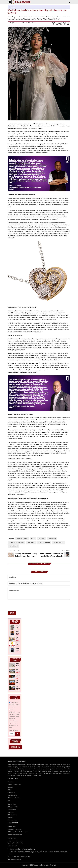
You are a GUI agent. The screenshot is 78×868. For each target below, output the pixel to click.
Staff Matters (13, 809)
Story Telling (31, 542)
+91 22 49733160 (14, 857)
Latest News (12, 804)
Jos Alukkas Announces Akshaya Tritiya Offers (18, 638)
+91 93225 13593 (26, 857)
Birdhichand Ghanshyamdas (17, 542)
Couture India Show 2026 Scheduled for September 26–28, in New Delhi (18, 676)
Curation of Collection (44, 542)
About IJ (11, 782)
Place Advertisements (15, 785)
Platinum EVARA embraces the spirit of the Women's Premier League (55, 556)
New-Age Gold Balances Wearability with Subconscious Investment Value (18, 664)
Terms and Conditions (15, 798)
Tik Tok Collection (59, 542)
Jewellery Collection (22, 539)
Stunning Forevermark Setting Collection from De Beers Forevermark (26, 556)
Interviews (12, 812)
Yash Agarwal (52, 539)
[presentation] (21, 606)
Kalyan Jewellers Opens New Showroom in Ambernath (18, 644)
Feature (11, 817)
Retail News (12, 7)
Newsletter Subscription (16, 834)
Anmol (33, 539)
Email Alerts (12, 826)
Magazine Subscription (15, 829)
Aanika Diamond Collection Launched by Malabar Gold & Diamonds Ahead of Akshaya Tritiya (18, 632)
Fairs (11, 790)
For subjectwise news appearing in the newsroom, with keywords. (15, 718)
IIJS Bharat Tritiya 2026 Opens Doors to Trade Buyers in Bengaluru (18, 687)
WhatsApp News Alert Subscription (19, 832)
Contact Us (12, 793)
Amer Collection (14, 546)
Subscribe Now (16, 747)
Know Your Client (14, 807)
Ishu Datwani (41, 539)
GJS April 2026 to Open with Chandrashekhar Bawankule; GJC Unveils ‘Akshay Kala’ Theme (18, 670)
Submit (12, 613)
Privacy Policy (13, 795)
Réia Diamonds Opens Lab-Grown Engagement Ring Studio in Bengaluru (18, 649)
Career (11, 787)
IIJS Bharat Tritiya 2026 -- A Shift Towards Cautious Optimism (18, 682)
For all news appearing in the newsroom (14, 705)
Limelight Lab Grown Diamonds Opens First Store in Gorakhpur (18, 627)
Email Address (14, 730)
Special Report (13, 815)
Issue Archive (13, 820)
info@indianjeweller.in (15, 859)
